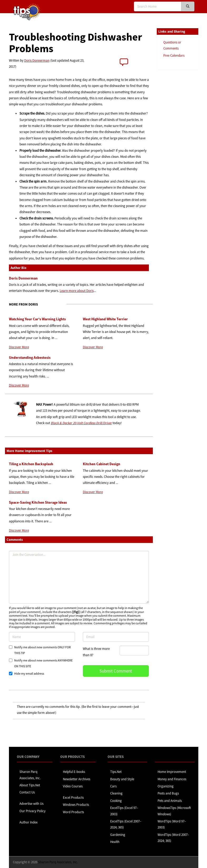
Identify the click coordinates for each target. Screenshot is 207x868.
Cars (113, 786)
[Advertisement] (183, 155)
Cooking (116, 801)
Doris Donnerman (37, 60)
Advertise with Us (31, 804)
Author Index (29, 822)
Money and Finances (172, 779)
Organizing (166, 786)
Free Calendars (174, 55)
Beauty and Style (122, 779)
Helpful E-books (74, 772)
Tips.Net (116, 772)
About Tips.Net (30, 785)
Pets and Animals (170, 801)
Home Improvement (172, 772)
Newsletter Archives (77, 779)
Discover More (19, 347)
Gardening (118, 835)
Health (115, 842)
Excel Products (73, 798)
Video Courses (73, 786)
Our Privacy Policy (32, 811)
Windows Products (76, 805)
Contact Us (27, 792)
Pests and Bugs (168, 793)
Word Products (73, 812)
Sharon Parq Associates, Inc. (58, 862)
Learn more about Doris (77, 291)
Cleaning (116, 793)
